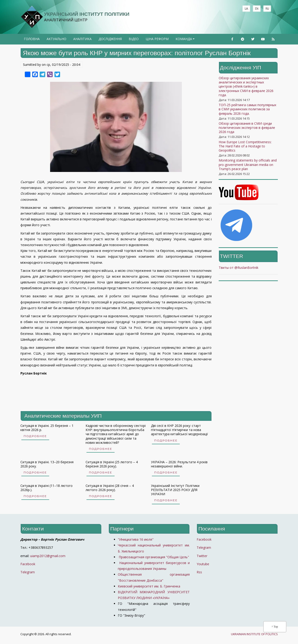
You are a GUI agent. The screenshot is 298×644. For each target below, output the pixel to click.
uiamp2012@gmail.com (48, 556)
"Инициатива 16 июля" (136, 539)
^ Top (275, 627)
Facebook (28, 564)
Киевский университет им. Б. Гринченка (149, 586)
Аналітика (82, 39)
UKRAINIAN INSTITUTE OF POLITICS (254, 634)
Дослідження (110, 39)
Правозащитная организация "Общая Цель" (153, 557)
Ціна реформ (157, 39)
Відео (134, 39)
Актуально (56, 39)
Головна (32, 39)
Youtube (203, 564)
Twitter (202, 556)
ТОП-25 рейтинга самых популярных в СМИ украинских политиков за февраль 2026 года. (247, 109)
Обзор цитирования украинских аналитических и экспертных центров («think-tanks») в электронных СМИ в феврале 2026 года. (246, 86)
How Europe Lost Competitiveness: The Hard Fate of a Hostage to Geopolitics (245, 146)
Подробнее (35, 436)
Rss (199, 572)
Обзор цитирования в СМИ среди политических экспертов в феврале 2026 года (247, 128)
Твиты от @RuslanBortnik (239, 268)
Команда (186, 40)
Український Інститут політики (87, 14)
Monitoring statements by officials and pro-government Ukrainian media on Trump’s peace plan (248, 164)
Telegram (28, 572)
